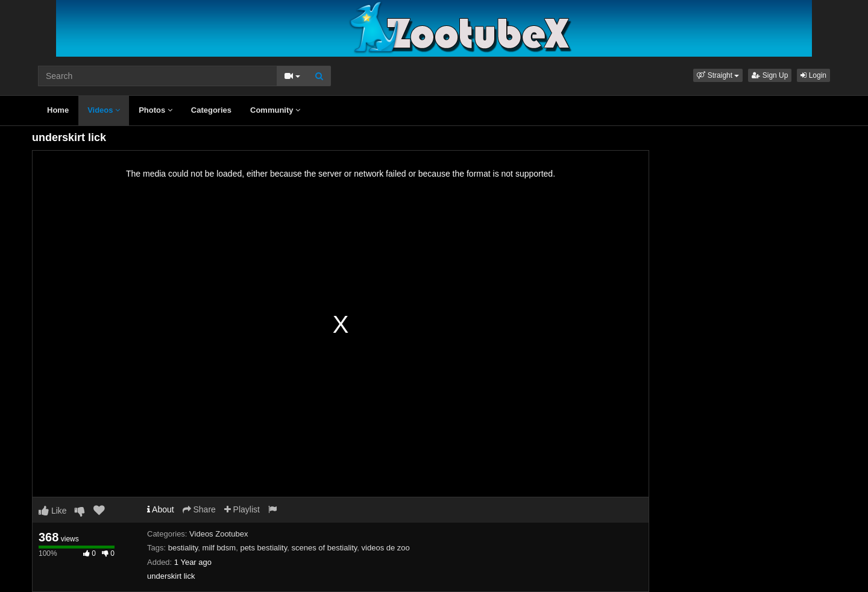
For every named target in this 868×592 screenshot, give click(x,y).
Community (275, 110)
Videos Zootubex (219, 534)
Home (58, 110)
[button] (718, 75)
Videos (104, 110)
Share (199, 509)
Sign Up (770, 75)
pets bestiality (263, 548)
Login (813, 75)
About (161, 509)
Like (53, 511)
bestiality (183, 548)
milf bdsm (219, 548)
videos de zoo (386, 548)
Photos (156, 110)
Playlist (242, 509)
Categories (211, 110)
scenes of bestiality (324, 548)
